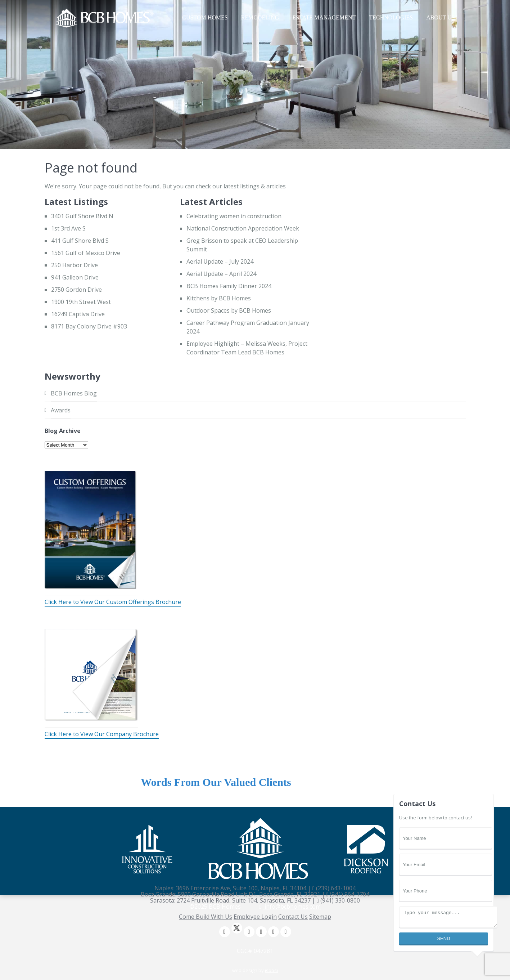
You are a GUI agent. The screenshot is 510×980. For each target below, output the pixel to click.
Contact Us (293, 917)
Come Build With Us (206, 917)
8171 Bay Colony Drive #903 (89, 326)
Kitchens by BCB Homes (219, 298)
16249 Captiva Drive (78, 314)
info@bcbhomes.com (290, 907)
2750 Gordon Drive (76, 290)
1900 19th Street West (81, 302)
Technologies (391, 17)
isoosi (271, 970)
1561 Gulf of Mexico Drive (86, 253)
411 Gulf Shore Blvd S (80, 241)
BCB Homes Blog (74, 393)
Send (443, 938)
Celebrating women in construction (234, 216)
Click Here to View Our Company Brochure (102, 734)
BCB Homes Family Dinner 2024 (229, 286)
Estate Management (324, 17)
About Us (440, 17)
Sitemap (320, 917)
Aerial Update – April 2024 (221, 274)
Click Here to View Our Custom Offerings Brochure (113, 602)
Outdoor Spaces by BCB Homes (229, 310)
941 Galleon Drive (75, 277)
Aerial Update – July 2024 (220, 261)
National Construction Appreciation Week (243, 228)
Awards (61, 410)
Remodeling (260, 17)
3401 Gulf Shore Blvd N (82, 216)
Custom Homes (205, 17)
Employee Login (255, 917)
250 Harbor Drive (75, 265)
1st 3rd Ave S (68, 228)
